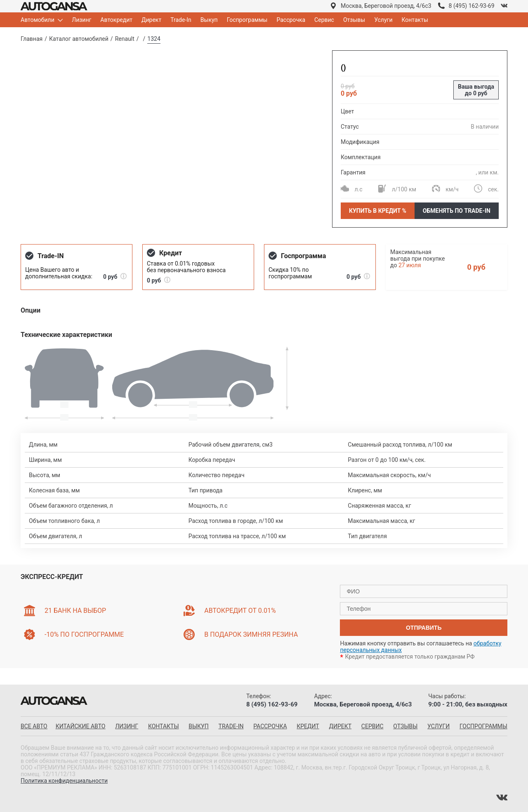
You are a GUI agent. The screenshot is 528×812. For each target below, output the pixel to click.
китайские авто (81, 726)
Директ (151, 20)
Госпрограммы (247, 20)
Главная (32, 39)
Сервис (324, 20)
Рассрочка (291, 20)
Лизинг (81, 20)
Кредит (308, 726)
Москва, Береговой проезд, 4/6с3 (386, 6)
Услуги (383, 20)
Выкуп (209, 20)
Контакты (415, 20)
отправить (424, 628)
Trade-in (231, 726)
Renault (125, 39)
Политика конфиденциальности (64, 781)
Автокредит (116, 20)
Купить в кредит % (378, 211)
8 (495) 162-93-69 (472, 6)
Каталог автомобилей (79, 39)
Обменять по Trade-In (457, 211)
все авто (34, 726)
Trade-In (181, 20)
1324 (154, 39)
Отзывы (354, 20)
